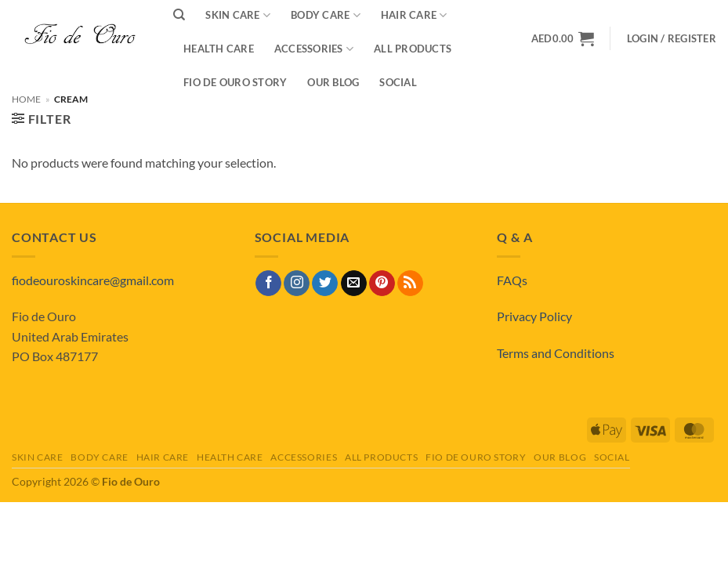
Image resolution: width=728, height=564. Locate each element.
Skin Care (38, 457)
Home (26, 99)
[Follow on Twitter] (325, 284)
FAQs (512, 280)
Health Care (219, 49)
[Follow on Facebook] (268, 284)
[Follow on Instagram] (297, 284)
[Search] (179, 15)
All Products (413, 49)
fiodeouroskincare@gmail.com (93, 280)
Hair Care (163, 457)
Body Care (100, 457)
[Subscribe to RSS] (410, 284)
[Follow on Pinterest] (382, 284)
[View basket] (563, 38)
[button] (672, 39)
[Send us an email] (354, 284)
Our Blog (333, 82)
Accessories (314, 49)
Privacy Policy (534, 316)
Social (398, 82)
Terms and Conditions (556, 353)
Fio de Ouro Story (235, 82)
